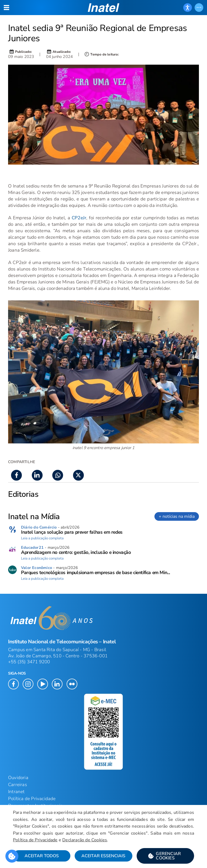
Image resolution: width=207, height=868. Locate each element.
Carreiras (18, 785)
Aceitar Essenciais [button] (103, 856)
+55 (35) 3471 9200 (29, 662)
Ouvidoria (18, 778)
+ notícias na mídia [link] (177, 516)
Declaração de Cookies (85, 840)
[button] (165, 856)
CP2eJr (79, 218)
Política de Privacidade (35, 840)
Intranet (16, 792)
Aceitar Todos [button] (42, 856)
